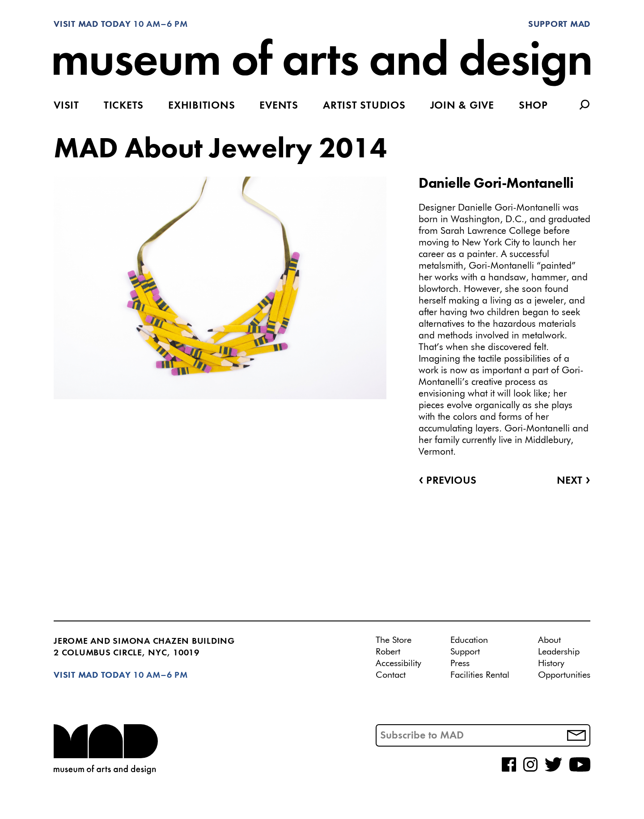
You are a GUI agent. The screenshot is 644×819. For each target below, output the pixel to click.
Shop (533, 106)
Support (465, 652)
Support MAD (559, 25)
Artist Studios (364, 106)
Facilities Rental (480, 675)
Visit (66, 106)
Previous (447, 481)
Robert (388, 652)
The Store (394, 640)
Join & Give (462, 106)
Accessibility (398, 663)
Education (469, 640)
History (551, 663)
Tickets (124, 106)
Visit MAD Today (92, 25)
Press (460, 663)
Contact (391, 675)
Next (574, 481)
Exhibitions (201, 106)
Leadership (559, 652)
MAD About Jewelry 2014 (220, 150)
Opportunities (564, 675)
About (549, 640)
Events (279, 106)
